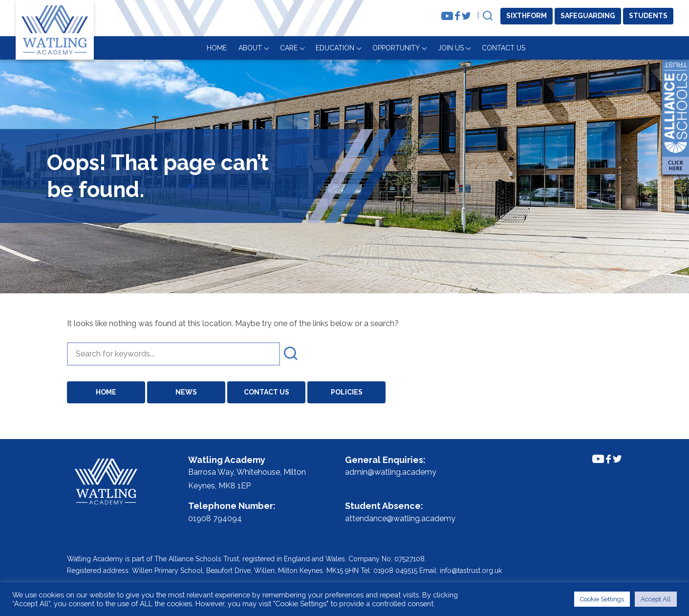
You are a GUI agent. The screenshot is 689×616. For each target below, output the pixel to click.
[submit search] (291, 354)
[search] (173, 354)
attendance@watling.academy (400, 518)
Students (648, 16)
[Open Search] (488, 16)
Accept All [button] (656, 599)
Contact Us (646, 48)
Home (359, 48)
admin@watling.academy (391, 472)
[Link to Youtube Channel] (447, 16)
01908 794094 (215, 518)
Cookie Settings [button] (602, 599)
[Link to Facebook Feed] (457, 16)
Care (431, 48)
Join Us (593, 48)
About (392, 48)
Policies (347, 392)
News (186, 392)
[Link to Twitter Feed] (466, 16)
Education (477, 48)
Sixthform (527, 16)
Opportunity (538, 48)
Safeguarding (588, 16)
